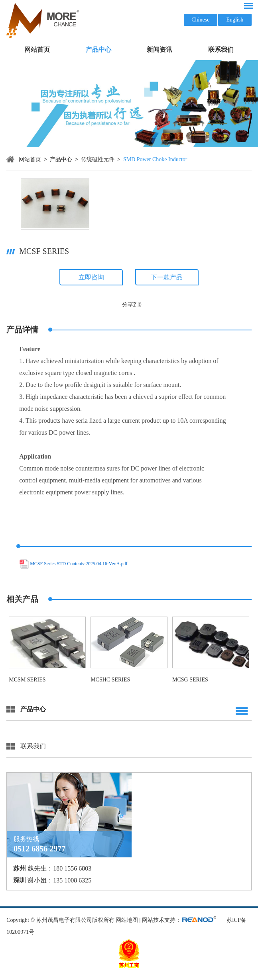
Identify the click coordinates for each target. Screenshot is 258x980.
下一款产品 (167, 277)
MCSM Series (27, 680)
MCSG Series (190, 680)
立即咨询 (91, 277)
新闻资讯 (160, 50)
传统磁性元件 (98, 159)
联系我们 (221, 50)
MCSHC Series (110, 680)
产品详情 (22, 330)
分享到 (130, 305)
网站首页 (37, 50)
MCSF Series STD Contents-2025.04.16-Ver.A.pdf (79, 564)
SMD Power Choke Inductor (155, 159)
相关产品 (22, 599)
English (235, 20)
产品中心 (98, 50)
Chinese (200, 20)
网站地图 (127, 920)
